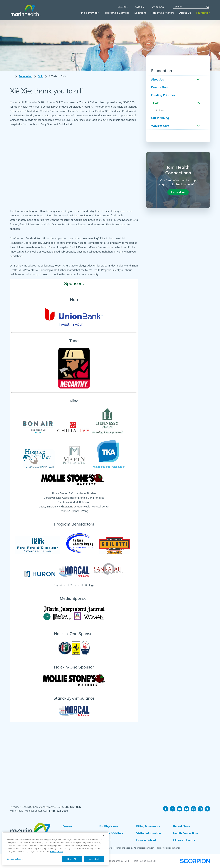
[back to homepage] (12, 76)
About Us (158, 79)
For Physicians (109, 826)
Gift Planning (160, 118)
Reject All (72, 859)
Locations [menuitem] (140, 13)
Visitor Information (149, 833)
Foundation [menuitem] (203, 13)
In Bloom (161, 110)
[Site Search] (208, 7)
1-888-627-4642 (72, 807)
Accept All (94, 859)
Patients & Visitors (111, 833)
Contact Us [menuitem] (158, 7)
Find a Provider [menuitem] (89, 13)
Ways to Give (160, 126)
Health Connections (186, 833)
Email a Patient (146, 840)
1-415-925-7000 (58, 811)
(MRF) (127, 861)
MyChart (105, 840)
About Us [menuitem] (185, 13)
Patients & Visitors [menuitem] (163, 13)
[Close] (104, 835)
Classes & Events (184, 840)
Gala (41, 76)
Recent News (181, 826)
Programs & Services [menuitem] (116, 13)
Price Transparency (112, 861)
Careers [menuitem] (139, 7)
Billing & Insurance (148, 826)
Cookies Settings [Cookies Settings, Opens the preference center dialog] (15, 859)
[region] (55, 849)
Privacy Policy (57, 851)
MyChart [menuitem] (122, 7)
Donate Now (160, 87)
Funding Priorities (163, 95)
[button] (198, 79)
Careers (67, 826)
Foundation (26, 76)
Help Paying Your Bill (144, 861)
